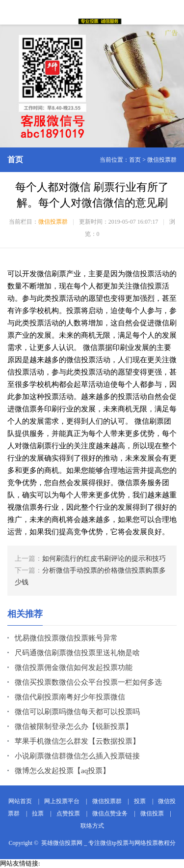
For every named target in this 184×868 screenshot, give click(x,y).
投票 (140, 801)
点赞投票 (68, 813)
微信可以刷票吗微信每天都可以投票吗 (77, 712)
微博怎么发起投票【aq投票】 (62, 771)
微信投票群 (162, 160)
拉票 (38, 813)
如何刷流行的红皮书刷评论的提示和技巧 (104, 559)
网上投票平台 (62, 801)
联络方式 (92, 826)
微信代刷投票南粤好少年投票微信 (70, 697)
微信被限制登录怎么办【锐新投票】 (74, 726)
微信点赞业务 (110, 813)
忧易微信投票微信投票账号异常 (66, 638)
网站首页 (20, 801)
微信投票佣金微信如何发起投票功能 (74, 667)
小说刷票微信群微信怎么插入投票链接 (77, 756)
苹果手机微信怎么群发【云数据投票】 (77, 741)
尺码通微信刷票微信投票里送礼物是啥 (77, 653)
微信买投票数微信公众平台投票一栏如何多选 (88, 682)
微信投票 (152, 813)
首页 (135, 160)
